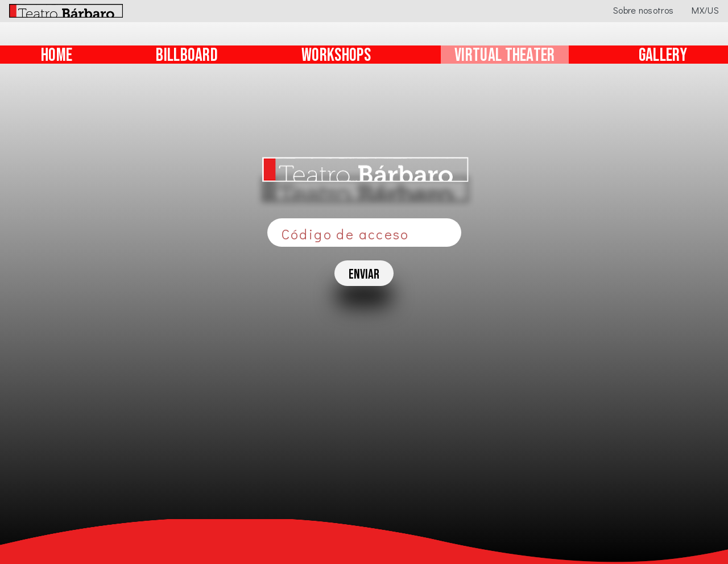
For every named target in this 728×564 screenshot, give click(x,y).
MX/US (705, 10)
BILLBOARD (187, 56)
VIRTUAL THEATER (505, 56)
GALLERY (663, 56)
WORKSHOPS (336, 56)
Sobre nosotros (643, 10)
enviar (364, 274)
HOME (57, 56)
